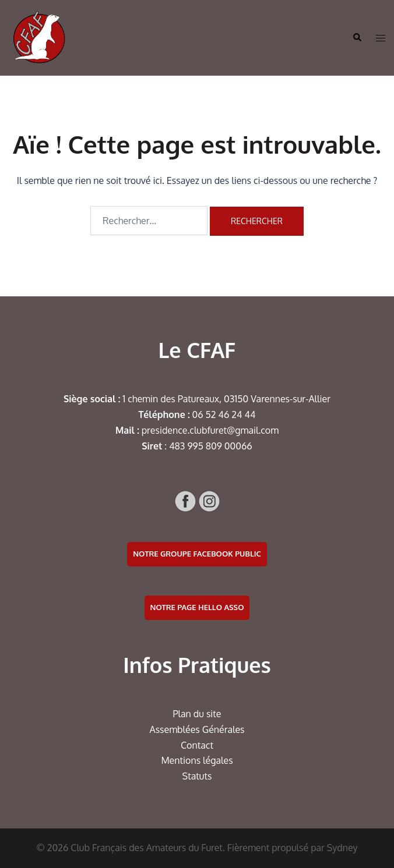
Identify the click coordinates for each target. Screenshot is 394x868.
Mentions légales (197, 760)
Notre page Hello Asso (197, 607)
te (217, 714)
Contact (197, 745)
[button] (357, 38)
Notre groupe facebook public (197, 554)
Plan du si (193, 714)
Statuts (197, 776)
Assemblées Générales (197, 729)
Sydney (342, 848)
